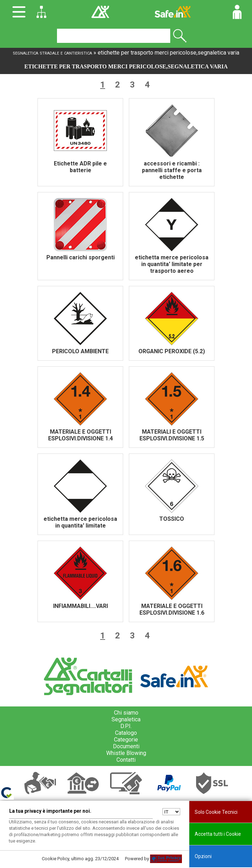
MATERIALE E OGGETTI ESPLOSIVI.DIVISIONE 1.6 (172, 609)
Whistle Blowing (126, 753)
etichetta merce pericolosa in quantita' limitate (80, 522)
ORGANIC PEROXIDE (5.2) (172, 351)
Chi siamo (126, 713)
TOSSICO (172, 519)
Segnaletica (126, 719)
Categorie (126, 740)
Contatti (126, 760)
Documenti (126, 746)
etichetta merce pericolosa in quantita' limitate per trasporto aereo (172, 264)
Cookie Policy (55, 859)
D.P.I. (126, 726)
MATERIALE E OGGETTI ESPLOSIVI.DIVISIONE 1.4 (81, 435)
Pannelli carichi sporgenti (81, 257)
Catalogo (126, 733)
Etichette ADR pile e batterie (80, 167)
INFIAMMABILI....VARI (81, 606)
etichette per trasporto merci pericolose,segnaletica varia (168, 53)
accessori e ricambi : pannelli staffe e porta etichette (172, 170)
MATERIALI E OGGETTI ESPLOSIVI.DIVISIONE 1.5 (172, 435)
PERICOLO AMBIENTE (80, 351)
